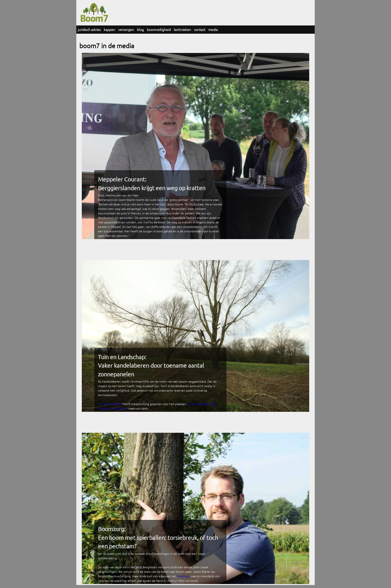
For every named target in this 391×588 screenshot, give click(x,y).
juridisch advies (89, 29)
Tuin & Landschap (110, 404)
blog (140, 29)
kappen (109, 29)
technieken (182, 29)
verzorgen (126, 29)
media (213, 29)
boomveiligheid (159, 29)
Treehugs (183, 576)
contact (200, 29)
